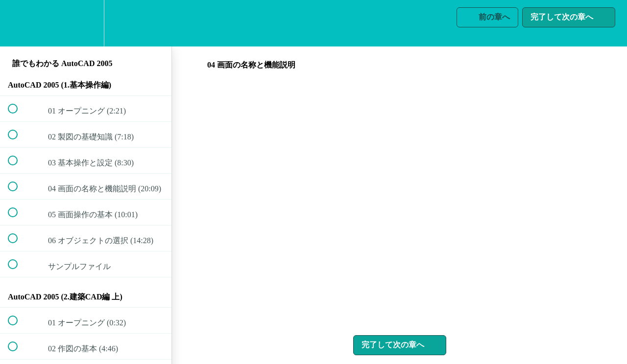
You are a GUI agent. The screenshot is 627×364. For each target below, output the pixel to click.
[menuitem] (86, 23)
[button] (18, 23)
